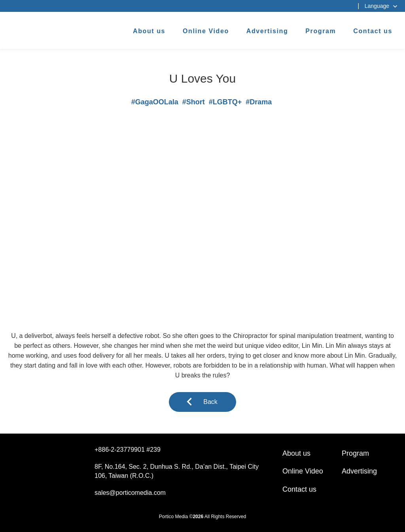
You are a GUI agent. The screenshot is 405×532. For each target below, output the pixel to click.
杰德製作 (32, 29)
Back (210, 402)
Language (377, 6)
